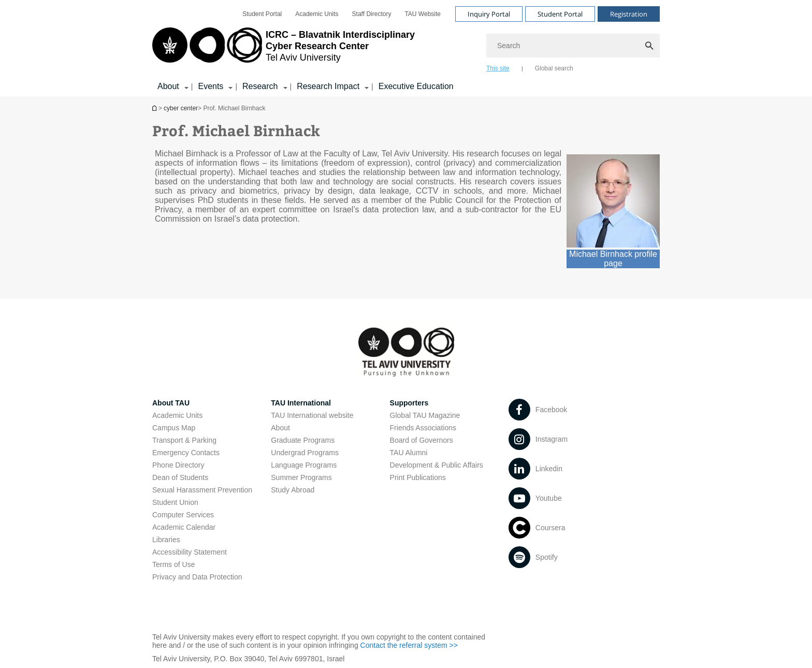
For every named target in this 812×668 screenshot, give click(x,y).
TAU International (301, 403)
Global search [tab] (554, 68)
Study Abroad (293, 490)
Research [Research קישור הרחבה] (260, 86)
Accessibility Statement (190, 552)
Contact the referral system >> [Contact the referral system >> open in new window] (409, 645)
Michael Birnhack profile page (613, 259)
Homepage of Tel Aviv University (155, 108)
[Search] (573, 46)
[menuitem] (262, 14)
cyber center (181, 108)
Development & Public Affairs (437, 465)
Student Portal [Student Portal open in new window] (262, 14)
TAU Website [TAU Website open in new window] (423, 14)
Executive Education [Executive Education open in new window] (416, 86)
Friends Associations (423, 428)
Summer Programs (301, 477)
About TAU (171, 403)
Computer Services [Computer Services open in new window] (183, 515)
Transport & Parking (184, 440)
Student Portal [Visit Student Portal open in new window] (560, 14)
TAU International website (312, 415)
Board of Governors (422, 440)
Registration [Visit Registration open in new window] (629, 14)
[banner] (406, 48)
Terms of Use (173, 564)
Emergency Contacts (186, 453)
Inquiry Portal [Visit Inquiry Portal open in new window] (489, 14)
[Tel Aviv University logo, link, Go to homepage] (284, 49)
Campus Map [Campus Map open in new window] (174, 428)
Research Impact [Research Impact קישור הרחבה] (328, 86)
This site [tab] (498, 68)
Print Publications (418, 477)
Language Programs (304, 465)
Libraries (166, 540)
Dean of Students (180, 477)
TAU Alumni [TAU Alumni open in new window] (409, 453)
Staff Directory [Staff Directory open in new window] (372, 14)
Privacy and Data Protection (197, 577)
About (280, 428)
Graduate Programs (303, 440)
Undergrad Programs (305, 453)
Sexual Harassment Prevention (202, 490)
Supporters (409, 403)
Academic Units (177, 415)
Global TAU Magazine (425, 415)
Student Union (175, 502)
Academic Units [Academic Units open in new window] (317, 14)
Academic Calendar (184, 527)
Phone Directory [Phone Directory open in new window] (178, 465)
